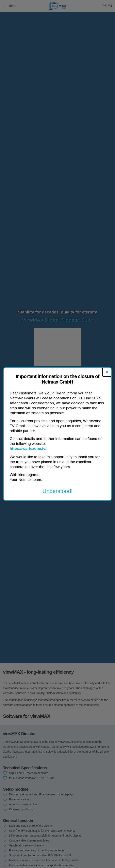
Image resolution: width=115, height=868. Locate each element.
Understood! (58, 491)
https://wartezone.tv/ (28, 449)
